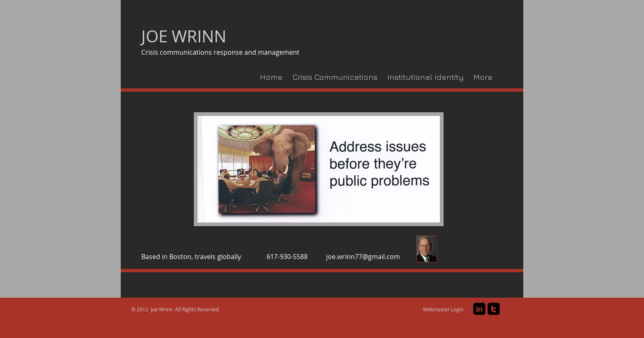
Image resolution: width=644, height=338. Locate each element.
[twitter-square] (494, 309)
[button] (319, 169)
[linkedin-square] (479, 309)
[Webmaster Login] (443, 309)
